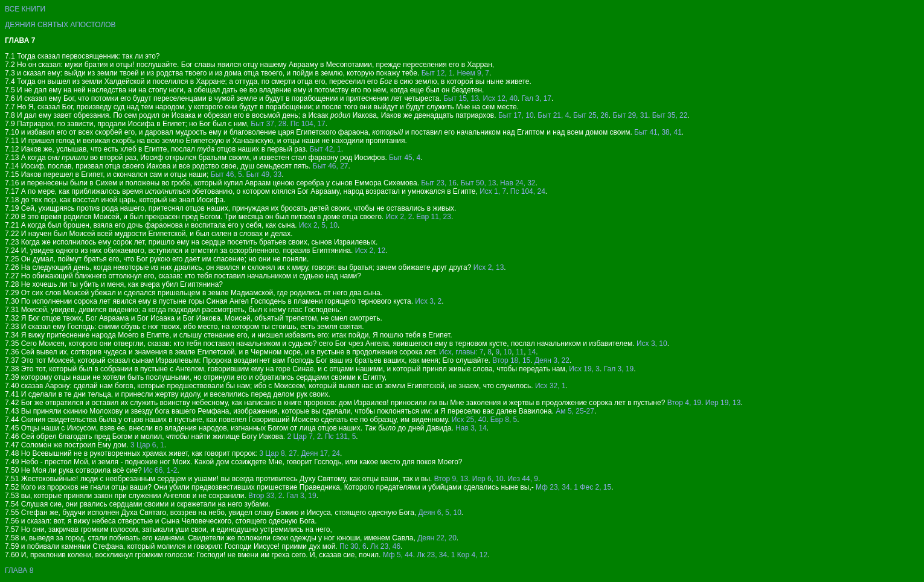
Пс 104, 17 (308, 124)
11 (520, 352)
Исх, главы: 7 (461, 352)
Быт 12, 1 (437, 73)
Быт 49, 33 (264, 174)
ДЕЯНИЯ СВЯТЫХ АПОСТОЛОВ (60, 25)
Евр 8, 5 (504, 420)
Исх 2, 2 (399, 217)
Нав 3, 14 (471, 428)
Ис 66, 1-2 (160, 470)
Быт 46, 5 (226, 174)
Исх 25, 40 (469, 420)
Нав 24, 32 (518, 183)
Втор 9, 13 (451, 479)
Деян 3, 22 (552, 360)
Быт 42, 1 (326, 149)
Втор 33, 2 (265, 496)
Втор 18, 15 (511, 360)
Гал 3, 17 (537, 98)
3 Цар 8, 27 (278, 453)
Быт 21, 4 (553, 115)
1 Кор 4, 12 (469, 555)
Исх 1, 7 (493, 191)
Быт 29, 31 (630, 115)
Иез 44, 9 (523, 479)
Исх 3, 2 (428, 301)
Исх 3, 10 (652, 344)
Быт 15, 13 (461, 98)
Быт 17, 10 (516, 115)
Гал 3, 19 (619, 369)
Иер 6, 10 (488, 479)
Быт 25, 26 (591, 115)
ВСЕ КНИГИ (25, 9)
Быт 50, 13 (479, 183)
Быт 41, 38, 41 (658, 132)
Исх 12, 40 (500, 98)
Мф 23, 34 (553, 487)
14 (532, 352)
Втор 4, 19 (684, 403)
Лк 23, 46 (385, 546)
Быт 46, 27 (331, 166)
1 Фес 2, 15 (592, 487)
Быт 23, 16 (439, 183)
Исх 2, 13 (489, 267)
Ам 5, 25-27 (575, 411)
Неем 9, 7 (473, 73)
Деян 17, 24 (320, 453)
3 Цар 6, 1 (147, 445)
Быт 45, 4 (405, 158)
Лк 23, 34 (432, 555)
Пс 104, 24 (528, 191)
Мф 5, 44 (398, 555)
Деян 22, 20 (437, 538)
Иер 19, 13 (723, 403)
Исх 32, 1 (550, 386)
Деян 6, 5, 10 (440, 513)
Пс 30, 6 (353, 546)
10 (508, 352)
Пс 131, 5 (340, 436)
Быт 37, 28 (268, 124)
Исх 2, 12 (371, 251)
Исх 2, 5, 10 (318, 225)
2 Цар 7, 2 (304, 436)
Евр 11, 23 (434, 217)
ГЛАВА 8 (19, 571)
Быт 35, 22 (670, 115)
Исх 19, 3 (584, 369)
